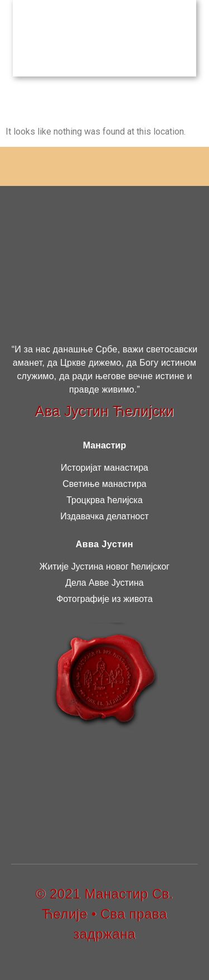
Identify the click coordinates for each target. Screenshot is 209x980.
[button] (191, 37)
